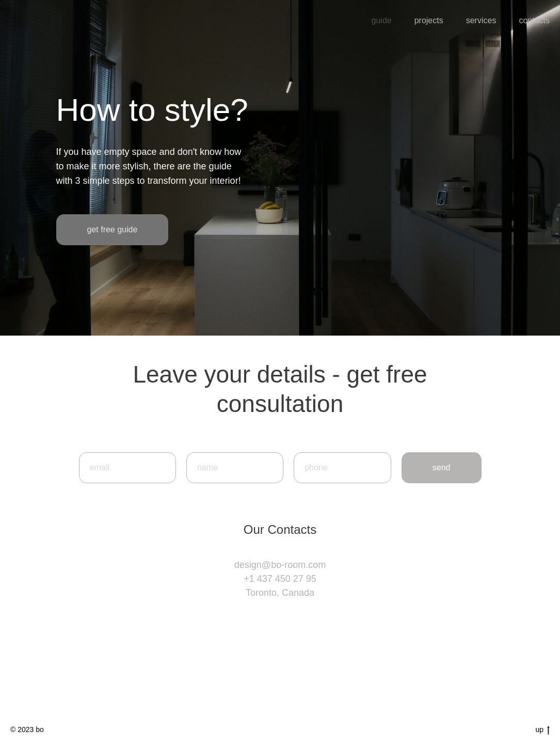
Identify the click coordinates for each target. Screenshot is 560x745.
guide (382, 20)
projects (429, 20)
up (542, 730)
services (481, 20)
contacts (534, 20)
